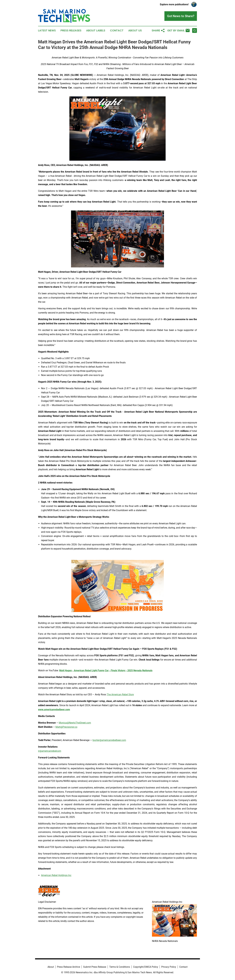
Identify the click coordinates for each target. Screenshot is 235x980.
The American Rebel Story (120, 694)
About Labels (96, 30)
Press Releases (71, 30)
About (51, 967)
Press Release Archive (68, 967)
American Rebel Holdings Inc (56, 875)
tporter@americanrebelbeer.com (109, 740)
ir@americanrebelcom (50, 751)
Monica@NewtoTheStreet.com (75, 723)
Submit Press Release (95, 967)
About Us (135, 30)
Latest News (47, 30)
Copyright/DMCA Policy (146, 967)
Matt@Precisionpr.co (66, 727)
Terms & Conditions (120, 967)
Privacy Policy (169, 967)
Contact (117, 30)
